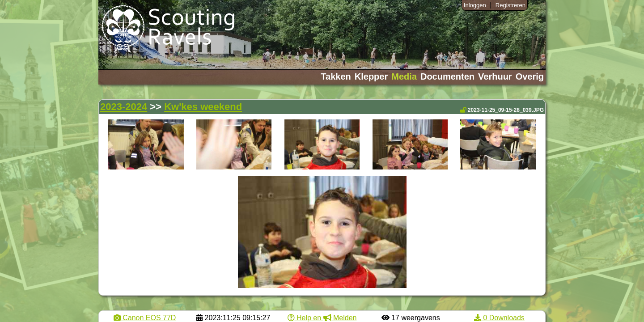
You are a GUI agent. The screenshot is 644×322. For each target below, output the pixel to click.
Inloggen (475, 5)
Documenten (447, 76)
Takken (336, 76)
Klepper (371, 76)
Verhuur (495, 76)
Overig (530, 76)
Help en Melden (322, 318)
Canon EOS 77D (145, 318)
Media (404, 76)
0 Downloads (499, 318)
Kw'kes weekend (203, 107)
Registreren (511, 5)
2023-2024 (124, 107)
